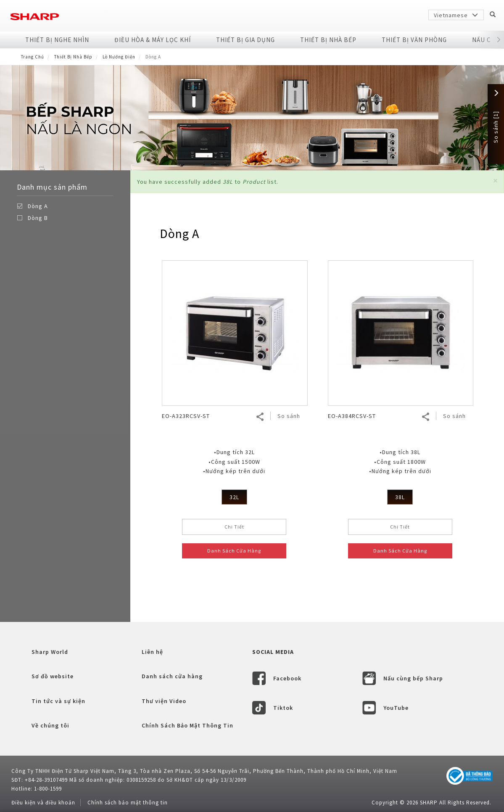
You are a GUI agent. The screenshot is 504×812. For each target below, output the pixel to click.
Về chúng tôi (50, 725)
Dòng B (38, 218)
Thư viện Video (164, 701)
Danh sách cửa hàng (172, 676)
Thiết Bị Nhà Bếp (328, 40)
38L (400, 497)
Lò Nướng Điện (119, 57)
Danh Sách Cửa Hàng (234, 551)
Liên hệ (152, 652)
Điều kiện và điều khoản (43, 803)
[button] (495, 181)
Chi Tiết (234, 527)
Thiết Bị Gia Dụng (245, 40)
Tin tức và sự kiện (58, 701)
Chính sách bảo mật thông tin (128, 803)
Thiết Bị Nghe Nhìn (57, 40)
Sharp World (50, 652)
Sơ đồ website (53, 676)
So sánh (289, 416)
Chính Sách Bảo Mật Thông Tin (187, 725)
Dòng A (38, 206)
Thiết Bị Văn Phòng (414, 40)
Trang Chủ (33, 57)
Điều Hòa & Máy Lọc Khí (153, 40)
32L (234, 497)
